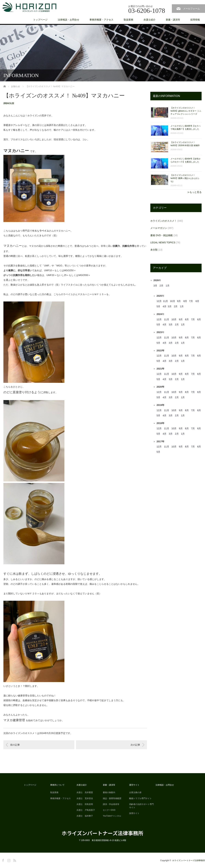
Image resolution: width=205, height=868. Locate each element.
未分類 (154, 250)
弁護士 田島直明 (85, 804)
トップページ (40, 20)
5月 (158, 306)
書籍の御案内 (109, 792)
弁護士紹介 (149, 20)
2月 (161, 286)
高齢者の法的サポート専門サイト (141, 806)
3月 (155, 286)
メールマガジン (159, 228)
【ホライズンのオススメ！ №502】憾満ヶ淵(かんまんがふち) (185, 178)
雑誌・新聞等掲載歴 (112, 798)
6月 (197, 301)
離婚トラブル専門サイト (140, 798)
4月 (165, 306)
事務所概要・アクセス (101, 20)
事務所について (57, 785)
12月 (159, 301)
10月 (173, 301)
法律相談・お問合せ (69, 20)
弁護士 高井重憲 (85, 792)
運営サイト (134, 785)
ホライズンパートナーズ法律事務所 (102, 833)
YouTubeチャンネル (112, 816)
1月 (168, 286)
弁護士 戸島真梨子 (86, 810)
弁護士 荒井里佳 (85, 798)
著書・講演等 (173, 20)
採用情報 (195, 20)
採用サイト (134, 813)
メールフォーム (192, 9)
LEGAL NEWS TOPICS (163, 243)
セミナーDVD (109, 810)
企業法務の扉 (135, 792)
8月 (185, 301)
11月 (166, 301)
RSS (14, 860)
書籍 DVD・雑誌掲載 (162, 235)
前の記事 (15, 745)
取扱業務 (128, 20)
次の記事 (135, 745)
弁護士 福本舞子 (85, 816)
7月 (191, 301)
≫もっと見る (194, 192)
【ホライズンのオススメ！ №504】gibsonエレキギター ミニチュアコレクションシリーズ (186, 111)
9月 (179, 301)
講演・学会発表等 (111, 804)
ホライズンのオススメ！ (163, 221)
